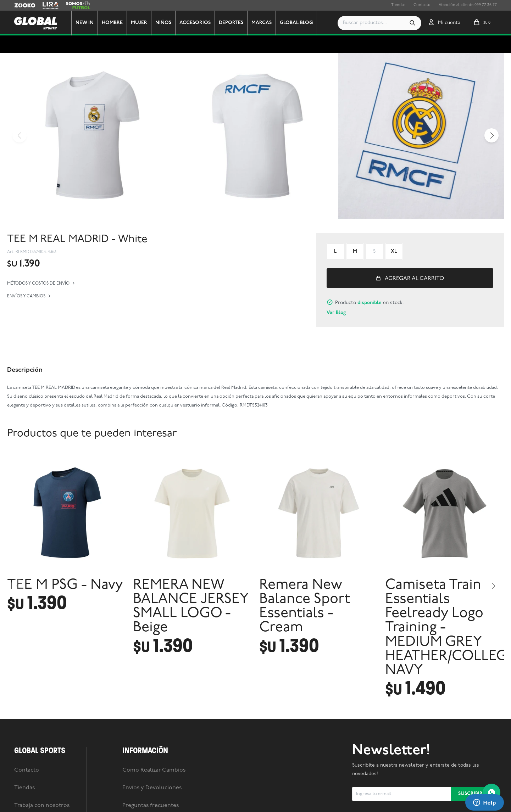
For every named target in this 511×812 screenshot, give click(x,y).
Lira (46, 5)
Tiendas (398, 5)
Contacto (422, 5)
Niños (163, 23)
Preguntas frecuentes (151, 806)
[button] (412, 23)
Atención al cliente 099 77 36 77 (468, 5)
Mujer (139, 23)
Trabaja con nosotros (42, 806)
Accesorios (195, 23)
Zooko (20, 5)
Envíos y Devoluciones (152, 788)
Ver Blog (336, 313)
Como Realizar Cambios (154, 770)
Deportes (231, 23)
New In (85, 23)
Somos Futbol (78, 5)
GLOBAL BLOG (296, 23)
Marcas (262, 23)
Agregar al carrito (415, 279)
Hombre (112, 23)
